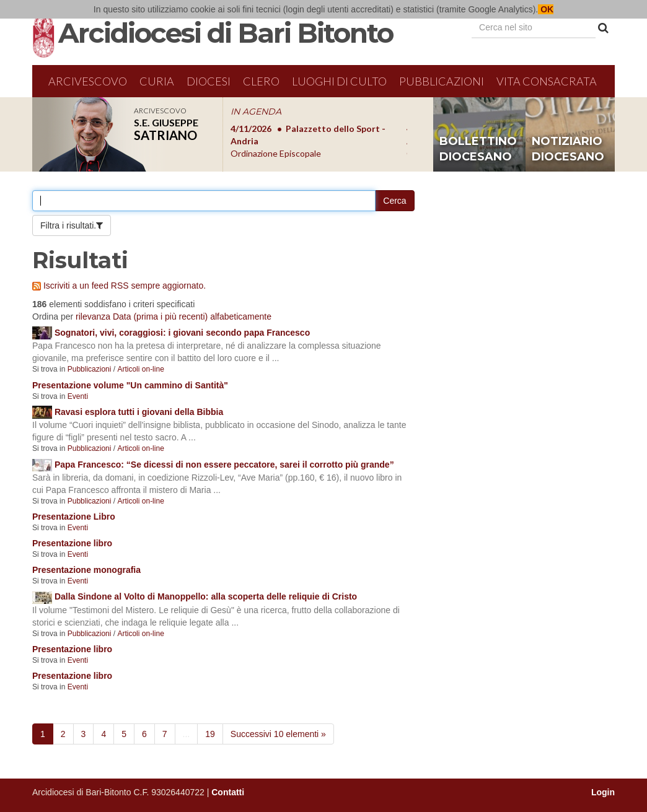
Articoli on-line (140, 369)
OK (546, 9)
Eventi (78, 396)
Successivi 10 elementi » (278, 734)
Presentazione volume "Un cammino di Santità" (130, 385)
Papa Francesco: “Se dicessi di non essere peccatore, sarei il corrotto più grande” (224, 465)
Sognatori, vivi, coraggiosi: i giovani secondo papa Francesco (182, 333)
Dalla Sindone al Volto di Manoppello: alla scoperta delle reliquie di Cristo (206, 596)
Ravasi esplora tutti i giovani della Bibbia (139, 412)
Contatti (228, 792)
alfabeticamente (241, 317)
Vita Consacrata (547, 81)
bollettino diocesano (478, 149)
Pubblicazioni (442, 81)
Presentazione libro (72, 543)
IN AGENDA (256, 111)
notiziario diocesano (568, 149)
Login (603, 792)
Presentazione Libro (74, 517)
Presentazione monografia (86, 570)
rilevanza (93, 317)
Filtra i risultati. (68, 225)
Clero (261, 81)
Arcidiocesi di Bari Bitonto (226, 33)
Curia (157, 81)
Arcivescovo (88, 81)
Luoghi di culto (339, 81)
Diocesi (209, 81)
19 (210, 734)
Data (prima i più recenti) (160, 317)
